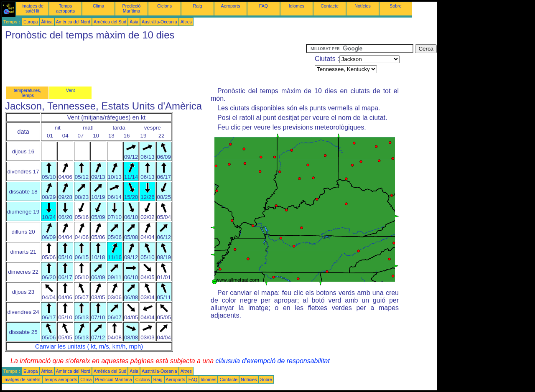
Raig (198, 6)
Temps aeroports (65, 8)
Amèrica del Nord (73, 22)
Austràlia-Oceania (159, 22)
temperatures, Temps (28, 93)
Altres (186, 22)
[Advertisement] (154, 63)
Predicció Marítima (132, 8)
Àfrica (47, 22)
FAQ (264, 6)
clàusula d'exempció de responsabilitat (272, 361)
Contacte (330, 6)
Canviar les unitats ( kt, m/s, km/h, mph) (89, 346)
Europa (31, 22)
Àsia (134, 22)
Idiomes (297, 6)
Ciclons (164, 6)
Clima (98, 6)
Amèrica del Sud (110, 22)
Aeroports (230, 6)
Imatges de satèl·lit (32, 8)
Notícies (363, 6)
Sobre (395, 6)
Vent (70, 90)
